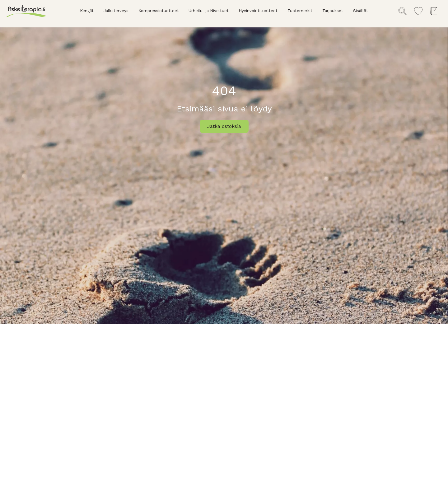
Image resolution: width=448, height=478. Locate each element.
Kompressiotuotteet (159, 11)
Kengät (87, 11)
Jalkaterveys (116, 11)
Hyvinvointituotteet (258, 11)
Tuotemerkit (300, 11)
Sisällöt (361, 11)
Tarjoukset (333, 11)
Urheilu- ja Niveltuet (209, 11)
